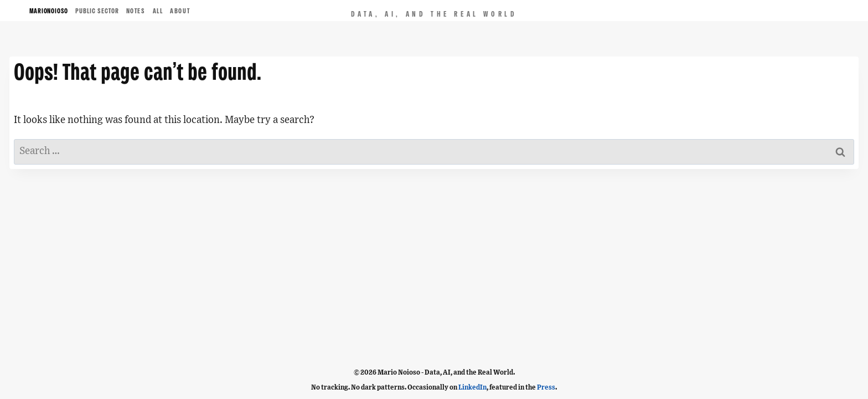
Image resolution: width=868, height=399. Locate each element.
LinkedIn (472, 387)
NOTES (136, 11)
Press (546, 387)
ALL (158, 11)
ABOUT (180, 11)
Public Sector (97, 11)
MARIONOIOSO (49, 11)
